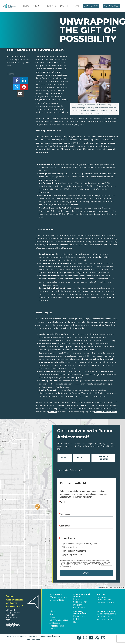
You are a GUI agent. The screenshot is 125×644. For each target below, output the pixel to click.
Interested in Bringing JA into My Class (81, 544)
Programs (51, 6)
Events (64, 6)
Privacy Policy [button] (34, 636)
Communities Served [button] (60, 620)
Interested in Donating (74, 547)
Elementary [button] (79, 616)
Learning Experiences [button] (80, 613)
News (76, 6)
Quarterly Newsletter (73, 555)
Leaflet (98, 587)
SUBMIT (87, 573)
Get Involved (111, 6)
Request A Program (103, 458)
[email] (20, 94)
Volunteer (82, 458)
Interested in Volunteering (75, 551)
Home (26, 6)
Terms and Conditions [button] (16, 636)
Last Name (65, 526)
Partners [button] (102, 594)
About (36, 6)
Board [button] (52, 617)
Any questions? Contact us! (69, 470)
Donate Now (91, 6)
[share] (17, 81)
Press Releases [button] (57, 626)
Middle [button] (77, 619)
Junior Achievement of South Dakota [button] (107, 615)
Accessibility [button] (46, 636)
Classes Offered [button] (57, 600)
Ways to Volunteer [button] (59, 597)
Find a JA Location (106, 619)
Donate (65, 458)
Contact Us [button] (12, 624)
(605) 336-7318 (13, 626)
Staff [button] (52, 614)
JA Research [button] (55, 623)
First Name (65, 514)
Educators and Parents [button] (82, 596)
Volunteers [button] (56, 594)
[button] (41, 6)
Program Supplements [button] (80, 601)
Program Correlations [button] (79, 606)
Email (63, 502)
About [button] (53, 611)
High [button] (76, 622)
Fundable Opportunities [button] (104, 598)
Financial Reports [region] (105, 603)
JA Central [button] (36, 639)
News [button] (52, 629)
